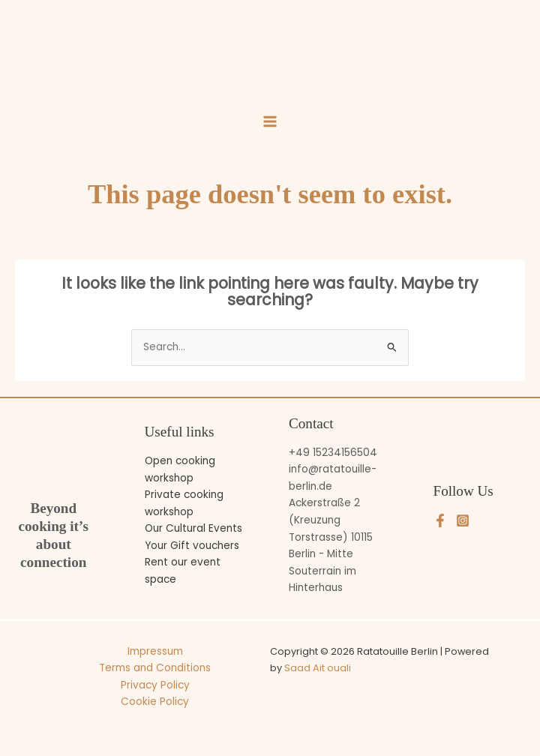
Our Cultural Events (193, 528)
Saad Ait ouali (318, 668)
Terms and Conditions (155, 668)
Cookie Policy (155, 702)
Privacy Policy (155, 685)
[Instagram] (463, 520)
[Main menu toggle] (270, 122)
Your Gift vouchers (192, 546)
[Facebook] (440, 520)
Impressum (155, 651)
